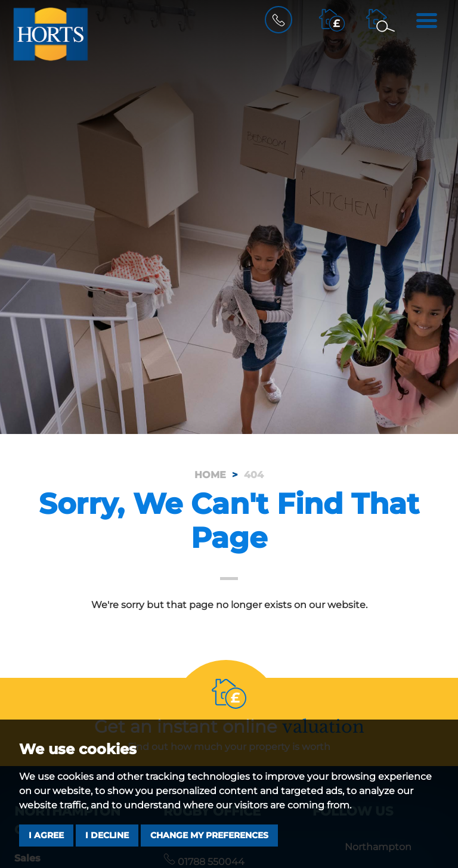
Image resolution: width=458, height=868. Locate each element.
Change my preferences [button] (209, 835)
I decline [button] (107, 835)
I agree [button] (46, 835)
